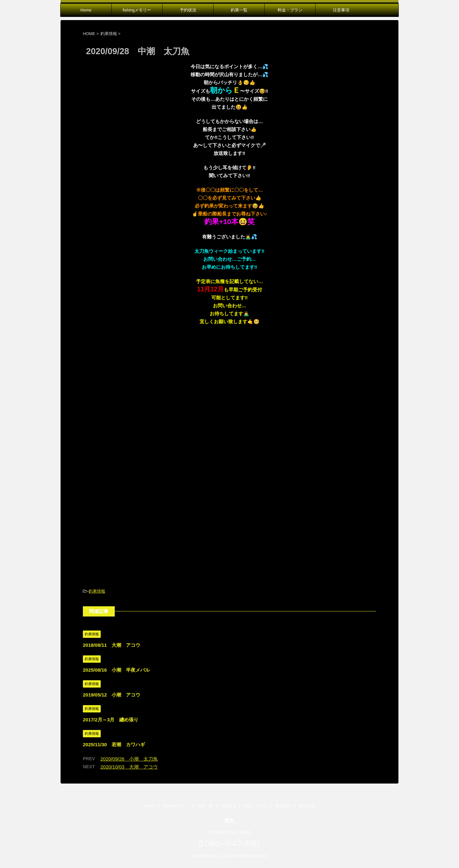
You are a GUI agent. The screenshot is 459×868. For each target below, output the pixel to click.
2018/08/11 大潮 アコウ (112, 645)
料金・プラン (290, 10)
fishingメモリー (137, 10)
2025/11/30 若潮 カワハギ (114, 744)
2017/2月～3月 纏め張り (111, 720)
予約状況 (188, 10)
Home (86, 10)
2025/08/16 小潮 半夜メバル (116, 670)
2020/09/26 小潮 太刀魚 (129, 759)
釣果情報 (97, 591)
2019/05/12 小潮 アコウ (112, 695)
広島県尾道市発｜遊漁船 (229, 832)
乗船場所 (283, 806)
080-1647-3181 (230, 843)
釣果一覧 (239, 10)
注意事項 (341, 10)
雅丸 (229, 821)
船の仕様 (307, 806)
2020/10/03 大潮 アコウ (129, 767)
